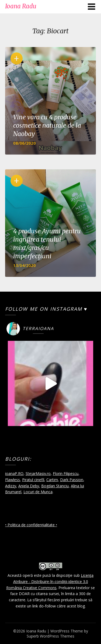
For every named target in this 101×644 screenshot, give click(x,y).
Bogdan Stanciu (55, 486)
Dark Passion (72, 480)
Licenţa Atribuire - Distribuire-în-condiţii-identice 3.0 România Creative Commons (50, 582)
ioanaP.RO (14, 473)
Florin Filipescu (66, 473)
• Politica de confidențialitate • (31, 525)
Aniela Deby (29, 486)
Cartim (52, 480)
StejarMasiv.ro (38, 473)
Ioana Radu (21, 6)
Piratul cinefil (33, 480)
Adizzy (11, 486)
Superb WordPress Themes (50, 636)
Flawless (13, 480)
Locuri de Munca (38, 492)
